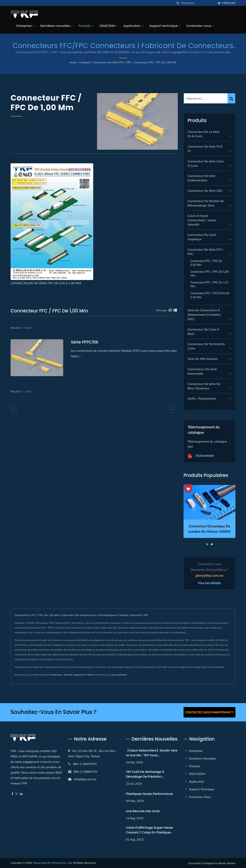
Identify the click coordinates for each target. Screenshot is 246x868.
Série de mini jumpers (203, 359)
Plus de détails (209, 583)
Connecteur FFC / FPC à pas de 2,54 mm (210, 295)
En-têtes (89, 675)
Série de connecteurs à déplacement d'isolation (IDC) (204, 314)
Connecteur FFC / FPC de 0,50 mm (206, 263)
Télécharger (201, 456)
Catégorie (85, 62)
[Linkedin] (21, 794)
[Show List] (175, 310)
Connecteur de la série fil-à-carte (204, 134)
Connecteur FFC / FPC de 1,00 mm (155, 62)
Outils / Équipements (202, 398)
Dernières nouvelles (56, 26)
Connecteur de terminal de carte (206, 346)
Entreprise (25, 26)
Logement (78, 675)
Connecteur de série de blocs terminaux (204, 386)
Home (73, 62)
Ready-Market (227, 863)
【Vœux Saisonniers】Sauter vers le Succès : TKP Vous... (152, 753)
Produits (86, 26)
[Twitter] (17, 794)
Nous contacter (119, 675)
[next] (173, 409)
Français (229, 3)
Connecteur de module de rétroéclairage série (206, 203)
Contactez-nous (200, 26)
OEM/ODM (108, 26)
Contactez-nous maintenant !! (210, 712)
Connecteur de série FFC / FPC (113, 62)
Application (133, 26)
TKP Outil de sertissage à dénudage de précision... (145, 774)
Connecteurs (56, 675)
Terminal (68, 675)
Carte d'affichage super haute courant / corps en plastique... (149, 830)
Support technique (165, 26)
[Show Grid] (170, 310)
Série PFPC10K (85, 342)
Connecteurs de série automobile (202, 371)
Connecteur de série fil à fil (205, 149)
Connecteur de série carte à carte (206, 163)
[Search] (198, 3)
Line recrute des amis (143, 811)
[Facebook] (12, 794)
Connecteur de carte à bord (203, 331)
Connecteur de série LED (205, 190)
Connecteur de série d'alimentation (202, 178)
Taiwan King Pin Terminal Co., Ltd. (52, 863)
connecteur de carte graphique (202, 237)
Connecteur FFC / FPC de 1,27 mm (209, 284)
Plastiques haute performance (149, 794)
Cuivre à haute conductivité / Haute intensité (202, 220)
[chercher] (178, 3)
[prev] (14, 409)
